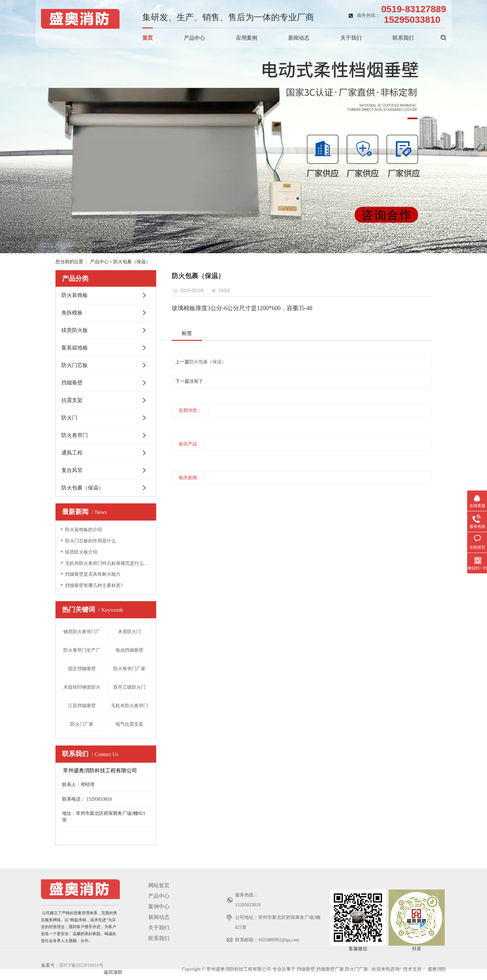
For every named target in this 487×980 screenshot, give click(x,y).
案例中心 (159, 907)
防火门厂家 (82, 724)
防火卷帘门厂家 (129, 669)
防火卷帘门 (75, 435)
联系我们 (403, 38)
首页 (148, 38)
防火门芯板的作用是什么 (90, 541)
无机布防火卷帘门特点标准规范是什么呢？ (108, 563)
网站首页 (159, 885)
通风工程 (72, 453)
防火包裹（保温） (132, 262)
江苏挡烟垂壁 (82, 706)
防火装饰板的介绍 (84, 530)
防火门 (69, 418)
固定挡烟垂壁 (82, 669)
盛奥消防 (437, 969)
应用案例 (247, 38)
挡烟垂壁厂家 (330, 969)
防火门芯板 (75, 365)
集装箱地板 (75, 348)
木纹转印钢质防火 (82, 687)
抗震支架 (72, 400)
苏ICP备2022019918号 (82, 965)
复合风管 (72, 470)
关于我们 (351, 38)
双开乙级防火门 (129, 687)
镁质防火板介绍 (81, 552)
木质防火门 (129, 632)
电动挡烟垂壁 (129, 650)
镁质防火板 (75, 330)
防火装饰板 (75, 295)
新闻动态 (299, 38)
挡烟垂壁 (72, 383)
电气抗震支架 (129, 724)
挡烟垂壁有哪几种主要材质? (94, 585)
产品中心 (194, 38)
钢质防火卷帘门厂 (82, 632)
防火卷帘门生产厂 (82, 650)
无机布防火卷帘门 (129, 706)
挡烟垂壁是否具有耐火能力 (93, 574)
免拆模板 (72, 313)
